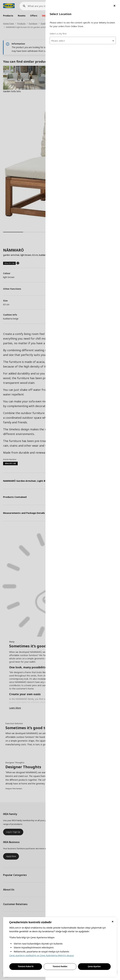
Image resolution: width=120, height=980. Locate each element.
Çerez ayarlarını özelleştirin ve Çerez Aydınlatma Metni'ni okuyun (42, 955)
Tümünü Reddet (60, 966)
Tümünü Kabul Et (26, 966)
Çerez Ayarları (94, 966)
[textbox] (83, 41)
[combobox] (83, 40)
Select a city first (58, 34)
